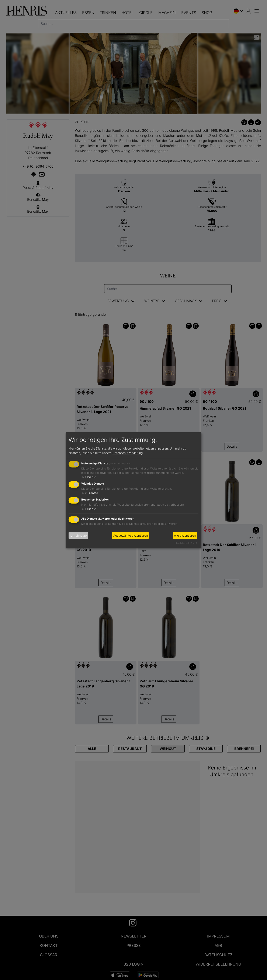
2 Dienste (90, 493)
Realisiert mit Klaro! (186, 543)
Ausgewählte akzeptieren (131, 535)
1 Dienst (89, 477)
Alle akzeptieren (185, 535)
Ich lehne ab (78, 535)
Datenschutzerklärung (128, 453)
